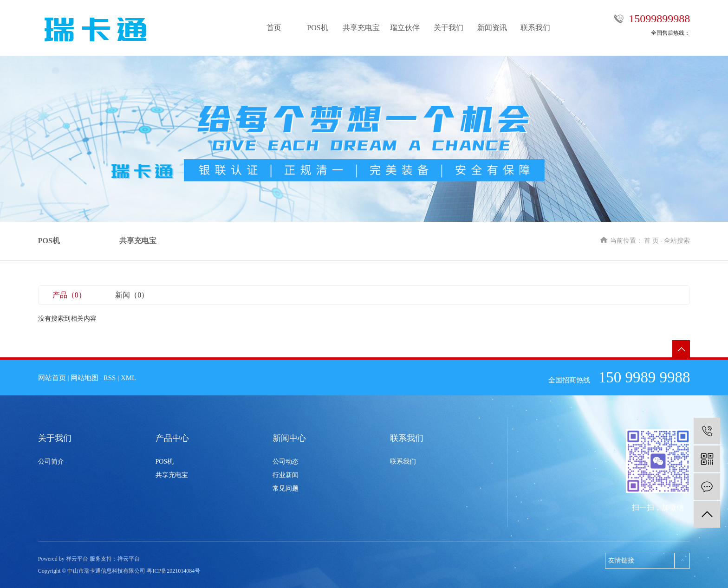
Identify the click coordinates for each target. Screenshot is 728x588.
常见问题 (286, 488)
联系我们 (535, 28)
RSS (110, 378)
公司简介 (51, 462)
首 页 (651, 241)
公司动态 (286, 462)
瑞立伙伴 (405, 28)
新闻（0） (132, 295)
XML (128, 378)
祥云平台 (129, 559)
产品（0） (69, 295)
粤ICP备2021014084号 (173, 571)
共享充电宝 (361, 28)
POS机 (317, 28)
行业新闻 (286, 475)
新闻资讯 (492, 28)
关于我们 (448, 28)
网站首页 (52, 378)
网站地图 (84, 378)
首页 (274, 28)
